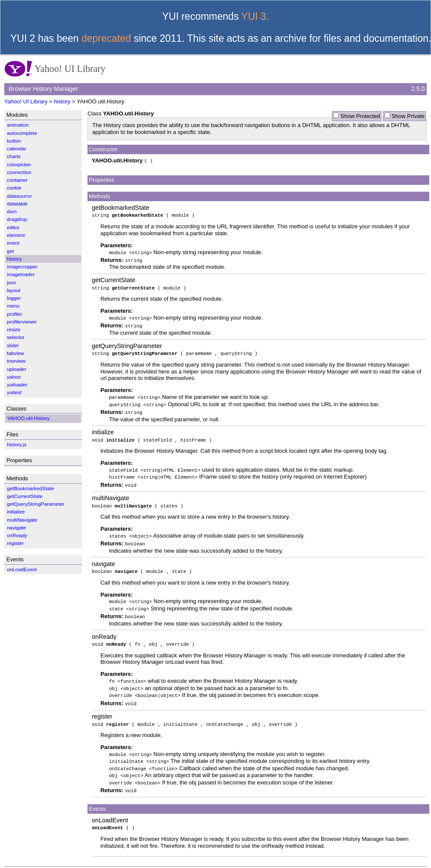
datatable (17, 204)
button (14, 141)
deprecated (106, 38)
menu (13, 306)
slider (13, 345)
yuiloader (17, 384)
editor (13, 227)
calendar (17, 148)
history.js (17, 444)
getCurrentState (114, 279)
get (10, 251)
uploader (17, 369)
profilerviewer (22, 322)
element (16, 235)
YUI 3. (255, 16)
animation (18, 125)
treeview (16, 361)
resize (14, 329)
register (102, 709)
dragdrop (17, 219)
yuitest (14, 392)
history (62, 101)
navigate (103, 559)
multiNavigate (111, 494)
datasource (19, 196)
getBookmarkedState (121, 207)
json (11, 282)
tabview (16, 353)
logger (14, 298)
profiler (15, 314)
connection (19, 172)
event (13, 243)
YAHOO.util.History (28, 418)
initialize (103, 429)
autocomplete (22, 133)
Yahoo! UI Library (26, 101)
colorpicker (19, 164)
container (17, 180)
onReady (104, 631)
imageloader (21, 274)
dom (12, 211)
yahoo (14, 377)
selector (16, 337)
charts (14, 156)
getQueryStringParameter (127, 344)
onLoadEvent (110, 811)
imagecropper (22, 266)
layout (14, 290)
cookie (14, 188)
